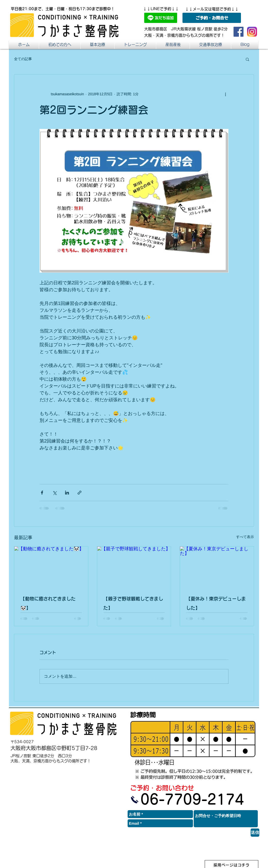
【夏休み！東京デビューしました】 (216, 603)
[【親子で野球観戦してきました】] (134, 567)
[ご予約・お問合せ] (212, 18)
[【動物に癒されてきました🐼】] (51, 567)
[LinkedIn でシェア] (67, 493)
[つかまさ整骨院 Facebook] (239, 32)
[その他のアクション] (225, 94)
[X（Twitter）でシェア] (54, 493)
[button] (173, 44)
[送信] (255, 833)
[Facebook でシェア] (42, 493)
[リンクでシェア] (80, 493)
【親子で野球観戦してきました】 (133, 603)
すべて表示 (245, 537)
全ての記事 (23, 59)
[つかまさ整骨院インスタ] (252, 32)
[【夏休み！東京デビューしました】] (217, 567)
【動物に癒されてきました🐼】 (48, 603)
